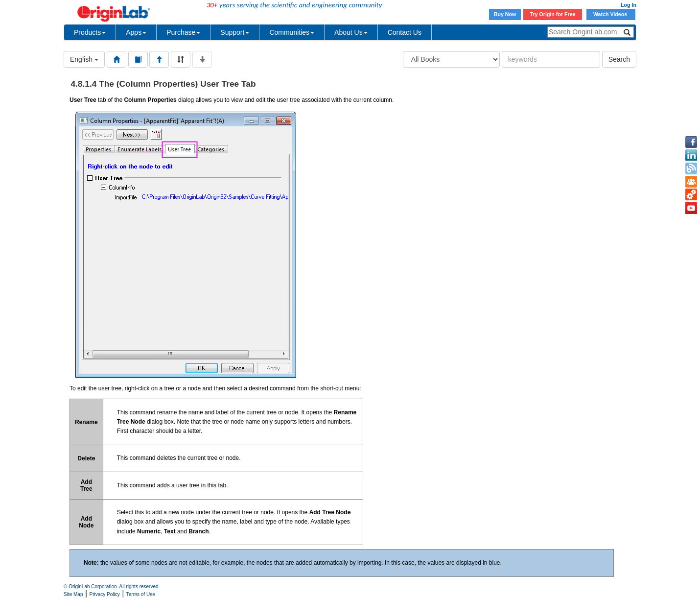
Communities (292, 32)
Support (235, 32)
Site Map (73, 594)
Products (90, 32)
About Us (351, 32)
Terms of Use (141, 594)
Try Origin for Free (553, 14)
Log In (629, 5)
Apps (136, 32)
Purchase (183, 32)
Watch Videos (611, 14)
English (84, 59)
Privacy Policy (105, 594)
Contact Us (405, 32)
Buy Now (505, 14)
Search (619, 59)
